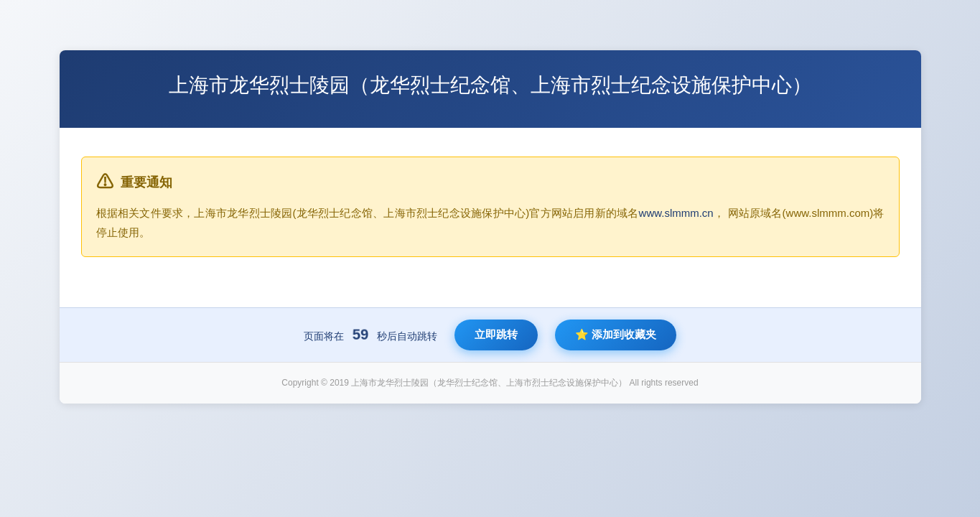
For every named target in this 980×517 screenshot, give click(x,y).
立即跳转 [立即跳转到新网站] (496, 334)
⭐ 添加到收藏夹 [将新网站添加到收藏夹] (616, 334)
